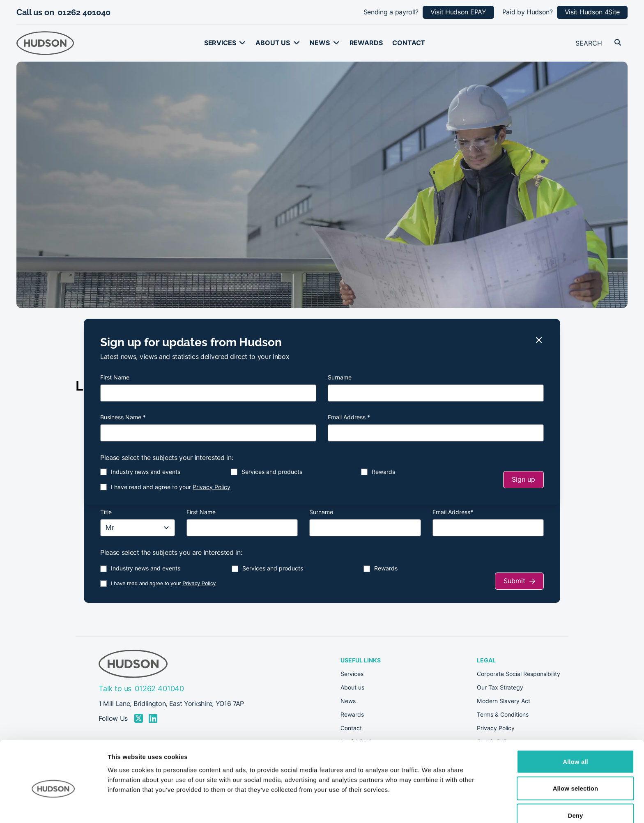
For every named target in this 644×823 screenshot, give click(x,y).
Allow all (575, 722)
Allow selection (576, 749)
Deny (575, 776)
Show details (431, 807)
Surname (340, 377)
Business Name (123, 417)
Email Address (349, 417)
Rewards (383, 472)
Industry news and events (146, 472)
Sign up (523, 479)
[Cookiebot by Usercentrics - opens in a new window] (53, 807)
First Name (115, 377)
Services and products (272, 472)
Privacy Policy (212, 487)
